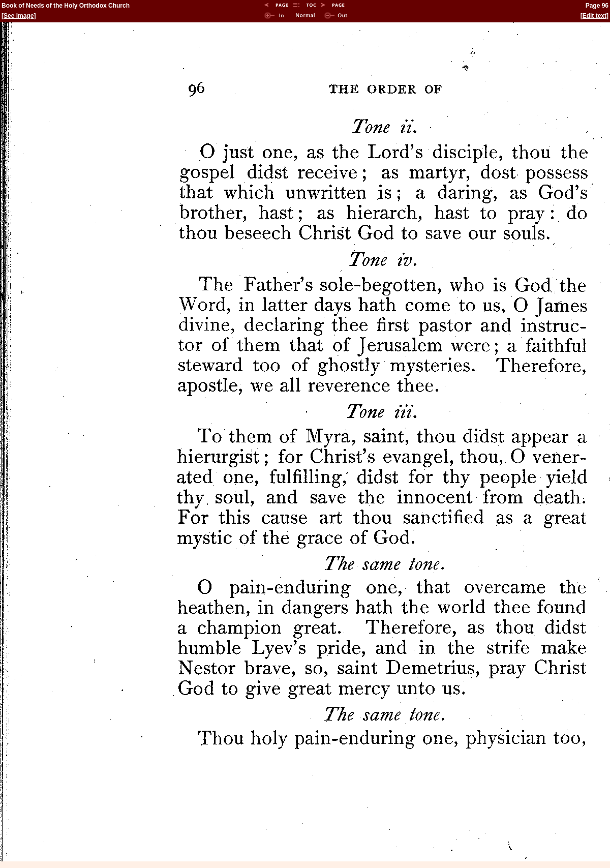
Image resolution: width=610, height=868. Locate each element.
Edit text (594, 16)
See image (19, 16)
